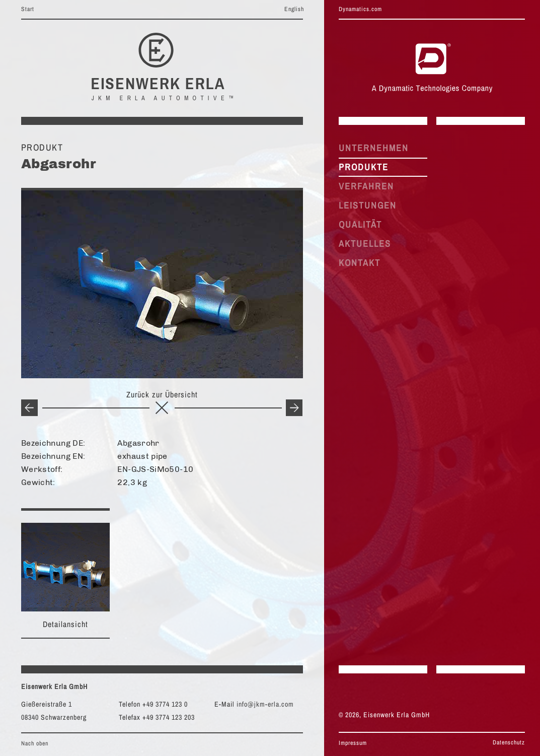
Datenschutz (509, 742)
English (294, 9)
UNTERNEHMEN (374, 148)
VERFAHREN (366, 186)
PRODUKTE (364, 167)
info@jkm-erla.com (265, 704)
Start (28, 9)
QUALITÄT (360, 224)
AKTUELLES (365, 244)
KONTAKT (360, 263)
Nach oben (35, 743)
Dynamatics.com (360, 9)
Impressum (353, 743)
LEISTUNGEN (368, 205)
